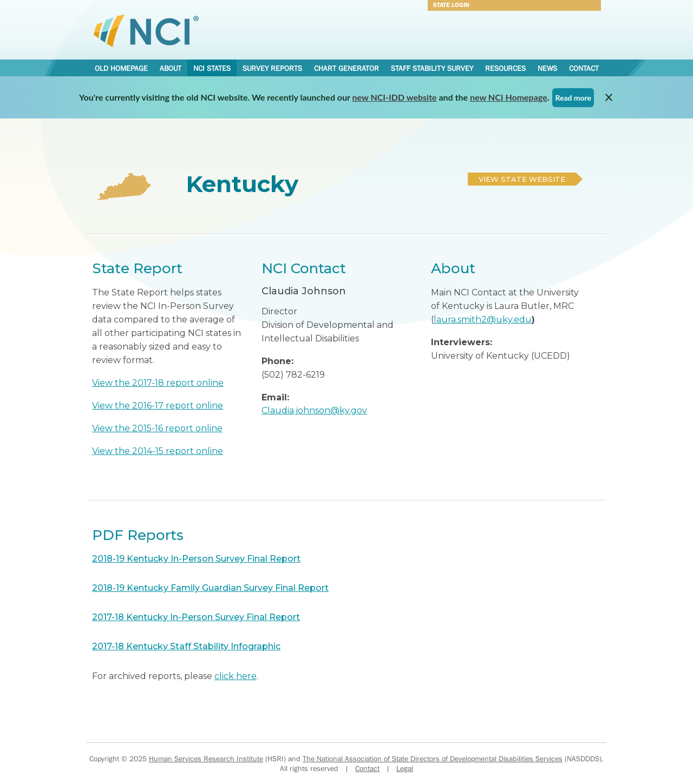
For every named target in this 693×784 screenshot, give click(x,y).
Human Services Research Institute (206, 759)
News (547, 68)
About (171, 68)
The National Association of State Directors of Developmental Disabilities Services (433, 759)
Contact (584, 68)
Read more (573, 98)
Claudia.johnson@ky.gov (314, 410)
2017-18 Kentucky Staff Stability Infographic (186, 646)
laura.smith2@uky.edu (483, 319)
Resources (505, 68)
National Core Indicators (146, 30)
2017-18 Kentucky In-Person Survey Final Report (196, 617)
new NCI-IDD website (395, 97)
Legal (405, 768)
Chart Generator (346, 68)
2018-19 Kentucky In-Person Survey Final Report (196, 559)
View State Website (522, 179)
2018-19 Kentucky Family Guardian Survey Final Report (210, 588)
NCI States (212, 68)
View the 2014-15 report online (158, 451)
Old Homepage (121, 68)
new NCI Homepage (509, 97)
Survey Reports (272, 68)
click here (236, 676)
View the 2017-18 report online (158, 383)
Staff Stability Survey (432, 68)
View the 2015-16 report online (157, 428)
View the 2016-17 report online (158, 406)
